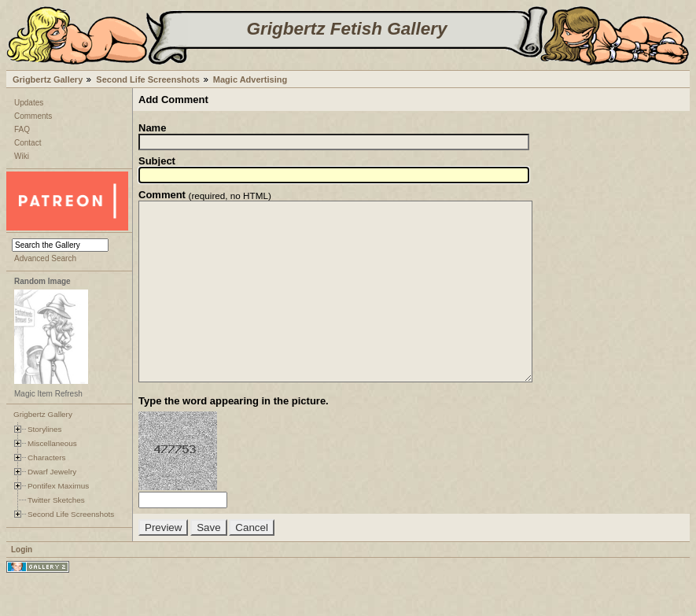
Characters (46, 457)
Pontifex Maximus (58, 486)
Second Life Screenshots (147, 79)
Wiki (22, 156)
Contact (28, 143)
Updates (29, 103)
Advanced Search (45, 258)
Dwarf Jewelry (52, 472)
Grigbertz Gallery (48, 79)
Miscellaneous (52, 443)
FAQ (22, 129)
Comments (33, 116)
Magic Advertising (250, 79)
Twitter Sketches (56, 500)
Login (22, 585)
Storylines (45, 429)
